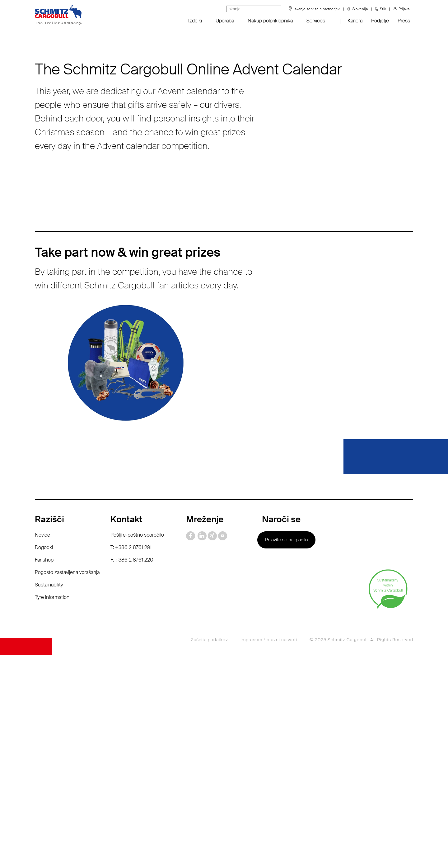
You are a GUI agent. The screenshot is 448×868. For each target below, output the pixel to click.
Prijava (404, 9)
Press (404, 21)
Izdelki (195, 21)
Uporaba (225, 21)
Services (316, 21)
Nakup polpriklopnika (270, 21)
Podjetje (380, 21)
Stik (383, 9)
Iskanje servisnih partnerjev (317, 9)
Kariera (355, 21)
